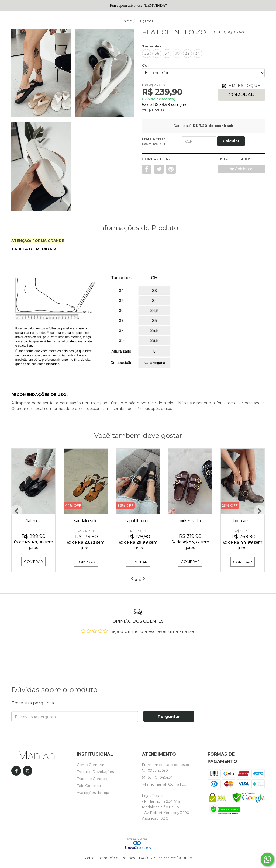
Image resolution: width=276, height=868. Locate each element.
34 (198, 53)
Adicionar (241, 169)
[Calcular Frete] (231, 141)
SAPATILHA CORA (138, 521)
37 (167, 53)
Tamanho (151, 46)
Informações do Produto (138, 228)
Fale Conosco (89, 785)
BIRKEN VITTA (190, 521)
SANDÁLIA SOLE (86, 521)
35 (147, 53)
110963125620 (155, 770)
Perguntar (169, 716)
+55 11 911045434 (157, 777)
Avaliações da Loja (93, 792)
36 (157, 53)
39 (187, 53)
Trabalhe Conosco (93, 778)
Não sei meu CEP (154, 144)
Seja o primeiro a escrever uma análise (152, 631)
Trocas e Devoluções (95, 771)
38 (177, 53)
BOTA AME (243, 521)
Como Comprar (91, 764)
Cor (146, 65)
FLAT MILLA (34, 521)
